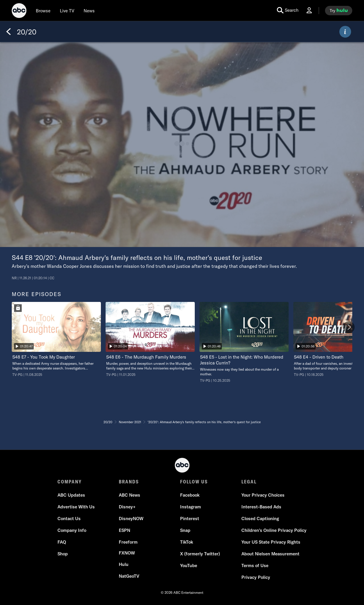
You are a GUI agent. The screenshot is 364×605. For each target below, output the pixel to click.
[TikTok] (187, 542)
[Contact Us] (69, 519)
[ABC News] (129, 495)
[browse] (43, 11)
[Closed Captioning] (260, 519)
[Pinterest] (190, 519)
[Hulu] (124, 564)
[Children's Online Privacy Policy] (274, 530)
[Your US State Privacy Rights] (271, 542)
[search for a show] (288, 10)
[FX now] (127, 553)
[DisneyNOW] (131, 519)
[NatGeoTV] (129, 576)
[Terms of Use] (255, 566)
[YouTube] (189, 566)
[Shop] (63, 554)
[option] (56, 340)
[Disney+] (127, 507)
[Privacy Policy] (256, 577)
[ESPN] (125, 530)
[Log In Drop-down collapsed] (309, 10)
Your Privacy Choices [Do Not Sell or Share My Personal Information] (263, 495)
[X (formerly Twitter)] (200, 554)
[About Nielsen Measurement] (270, 554)
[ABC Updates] (71, 495)
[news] (89, 11)
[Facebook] (190, 495)
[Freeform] (128, 542)
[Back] (9, 32)
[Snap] (185, 530)
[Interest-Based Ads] (261, 507)
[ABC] (19, 11)
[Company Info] (72, 530)
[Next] (349, 327)
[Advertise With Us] (76, 507)
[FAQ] (62, 542)
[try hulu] (339, 11)
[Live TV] (67, 11)
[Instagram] (191, 507)
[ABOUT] (345, 32)
